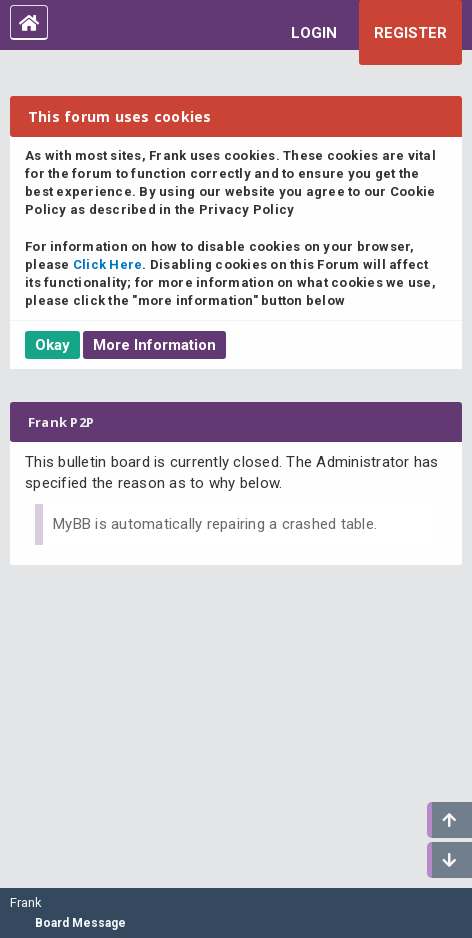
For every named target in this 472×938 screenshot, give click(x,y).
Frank (26, 902)
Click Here (108, 264)
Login (314, 33)
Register (410, 33)
